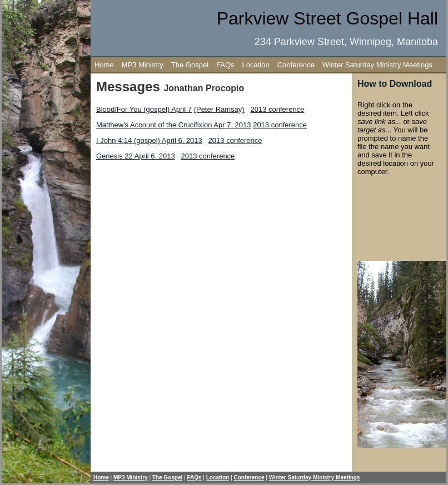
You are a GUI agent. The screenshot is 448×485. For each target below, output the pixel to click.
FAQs (225, 65)
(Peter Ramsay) (219, 109)
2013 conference (278, 109)
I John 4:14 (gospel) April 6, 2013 (149, 140)
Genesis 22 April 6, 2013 (136, 156)
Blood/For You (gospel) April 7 (144, 109)
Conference (296, 65)
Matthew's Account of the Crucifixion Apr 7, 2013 (174, 125)
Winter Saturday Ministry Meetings (377, 65)
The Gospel (190, 65)
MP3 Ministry (143, 65)
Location (256, 65)
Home (104, 65)
